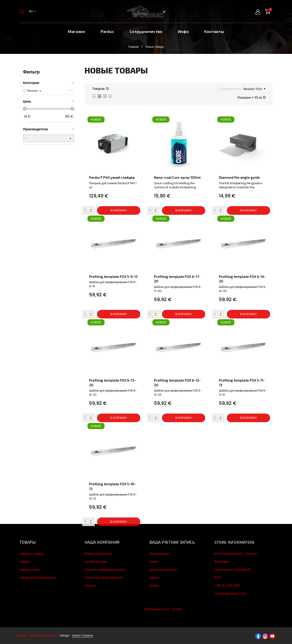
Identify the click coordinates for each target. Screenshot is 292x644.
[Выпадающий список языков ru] (32, 11)
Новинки (25, 562)
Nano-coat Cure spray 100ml (177, 177)
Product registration (98, 554)
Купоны (154, 585)
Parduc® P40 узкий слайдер (112, 177)
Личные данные (159, 554)
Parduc (107, 31)
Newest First (254, 89)
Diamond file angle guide (239, 177)
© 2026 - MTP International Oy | (44, 635)
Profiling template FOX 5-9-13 (113, 277)
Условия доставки (96, 562)
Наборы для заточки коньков (38, 577)
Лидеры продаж (30, 570)
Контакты (214, 31)
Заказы (154, 562)
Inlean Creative (82, 635)
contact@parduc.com (230, 593)
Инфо (183, 31)
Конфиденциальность (157, 609)
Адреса (154, 577)
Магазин (77, 31)
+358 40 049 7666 (227, 585)
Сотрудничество (146, 31)
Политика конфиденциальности (105, 570)
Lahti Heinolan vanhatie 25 (233, 570)
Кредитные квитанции (163, 570)
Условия (177, 609)
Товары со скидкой (31, 554)
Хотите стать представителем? (104, 577)
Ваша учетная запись (172, 542)
